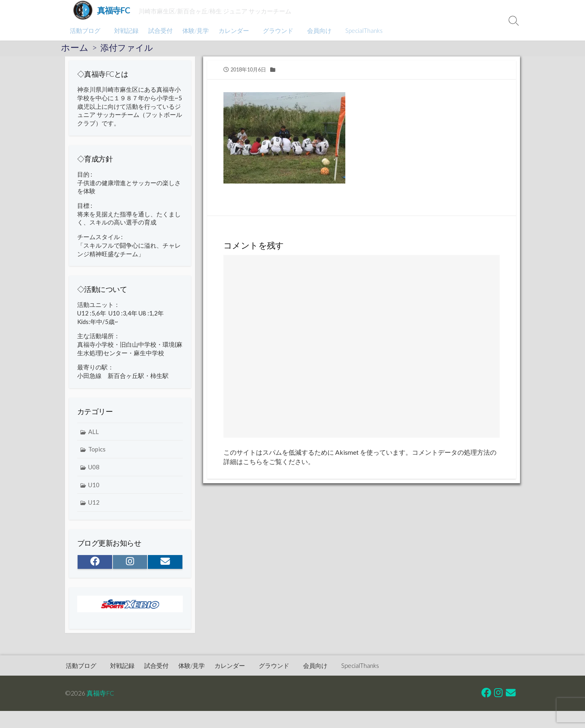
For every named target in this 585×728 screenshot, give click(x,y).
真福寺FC (100, 693)
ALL (93, 435)
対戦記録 (125, 30)
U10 (94, 488)
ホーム (75, 48)
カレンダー (233, 30)
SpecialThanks (359, 30)
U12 (94, 506)
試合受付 (159, 30)
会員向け (316, 30)
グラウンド (276, 30)
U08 (94, 471)
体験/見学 (194, 30)
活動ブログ (85, 30)
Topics (97, 453)
